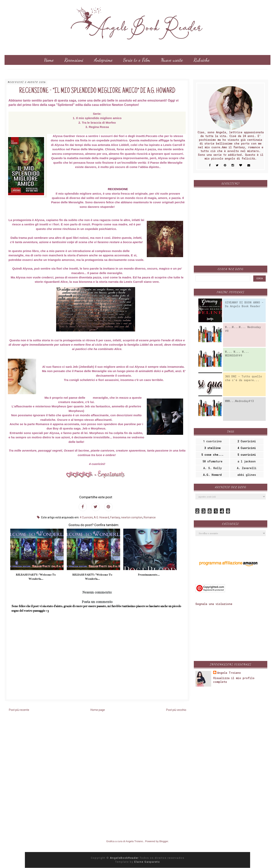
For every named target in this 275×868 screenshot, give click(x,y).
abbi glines (247, 475)
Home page (98, 710)
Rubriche (202, 60)
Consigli (51, 70)
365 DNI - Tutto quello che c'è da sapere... (243, 378)
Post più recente (19, 710)
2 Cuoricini (247, 441)
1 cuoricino (212, 441)
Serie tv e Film (137, 60)
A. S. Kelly (212, 468)
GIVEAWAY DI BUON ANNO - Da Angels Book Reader (244, 304)
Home (49, 60)
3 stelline (212, 448)
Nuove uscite (172, 60)
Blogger (164, 841)
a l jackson (247, 461)
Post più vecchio (176, 710)
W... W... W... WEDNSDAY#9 (237, 354)
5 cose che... (212, 455)
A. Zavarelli (247, 468)
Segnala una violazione (214, 604)
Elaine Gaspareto (147, 862)
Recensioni (74, 60)
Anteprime (103, 60)
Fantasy (115, 517)
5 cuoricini (247, 455)
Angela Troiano (229, 673)
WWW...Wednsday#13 (239, 401)
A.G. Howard (101, 517)
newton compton (132, 517)
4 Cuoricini (86, 517)
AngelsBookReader (125, 858)
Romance (150, 517)
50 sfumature (212, 461)
